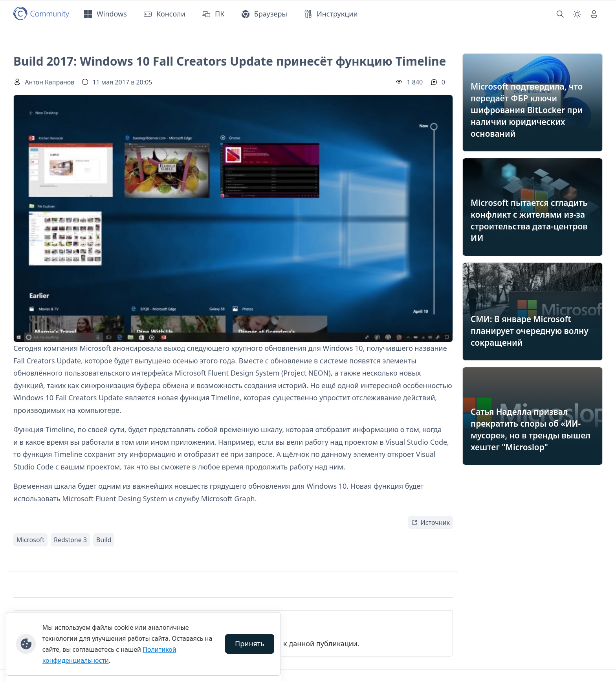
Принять (250, 643)
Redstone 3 (70, 540)
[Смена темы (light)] (577, 14)
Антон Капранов (49, 82)
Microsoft (30, 540)
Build (104, 540)
